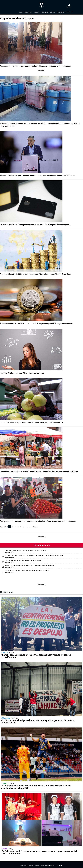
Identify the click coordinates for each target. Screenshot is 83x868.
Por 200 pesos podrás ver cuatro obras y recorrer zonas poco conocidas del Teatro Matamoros (39, 852)
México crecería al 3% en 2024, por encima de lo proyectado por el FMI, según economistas (36, 324)
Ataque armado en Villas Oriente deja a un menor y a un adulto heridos (27, 571)
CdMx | (5, 653)
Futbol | (5, 783)
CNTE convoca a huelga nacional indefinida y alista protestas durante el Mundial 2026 (38, 721)
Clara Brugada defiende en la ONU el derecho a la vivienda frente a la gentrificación (36, 656)
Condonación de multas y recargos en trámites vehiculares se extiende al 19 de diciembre (36, 66)
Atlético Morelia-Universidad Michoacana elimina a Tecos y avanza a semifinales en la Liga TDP (36, 787)
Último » (35, 527)
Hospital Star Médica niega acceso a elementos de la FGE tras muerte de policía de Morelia (34, 555)
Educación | (7, 718)
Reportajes (61, 12)
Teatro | (5, 849)
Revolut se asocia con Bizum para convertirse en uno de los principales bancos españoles (36, 225)
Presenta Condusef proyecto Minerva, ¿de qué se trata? (22, 373)
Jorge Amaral (10, 557)
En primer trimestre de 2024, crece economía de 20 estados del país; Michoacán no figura (36, 274)
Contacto (60, 866)
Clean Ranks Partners (48, 866)
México (53, 12)
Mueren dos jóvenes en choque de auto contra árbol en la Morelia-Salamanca (29, 565)
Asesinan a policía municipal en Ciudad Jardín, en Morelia (23, 560)
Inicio (21, 12)
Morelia (37, 12)
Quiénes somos (34, 866)
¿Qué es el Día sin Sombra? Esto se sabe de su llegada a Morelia (25, 550)
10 (27, 527)
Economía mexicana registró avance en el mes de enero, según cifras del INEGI (31, 422)
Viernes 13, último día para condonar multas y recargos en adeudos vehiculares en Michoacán (37, 175)
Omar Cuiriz (10, 552)
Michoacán (28, 12)
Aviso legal (24, 866)
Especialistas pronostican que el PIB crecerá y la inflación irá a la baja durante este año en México (39, 472)
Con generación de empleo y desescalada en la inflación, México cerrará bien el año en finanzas (38, 521)
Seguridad (45, 12)
